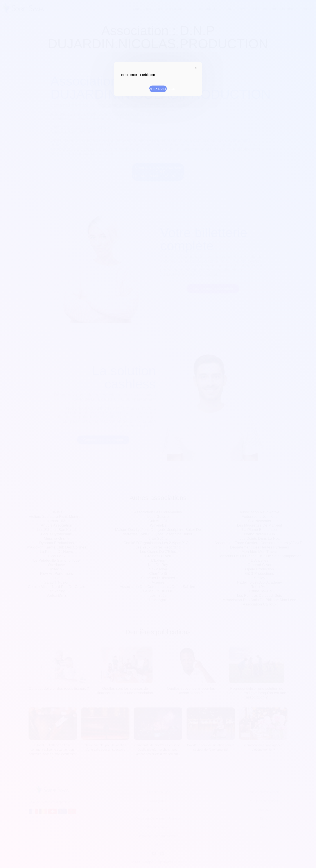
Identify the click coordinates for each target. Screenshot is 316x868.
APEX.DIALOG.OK (158, 89)
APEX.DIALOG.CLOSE (194, 68)
